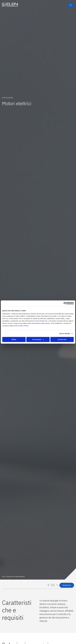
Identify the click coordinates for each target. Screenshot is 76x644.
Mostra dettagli (65, 333)
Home (4, 577)
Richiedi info (67, 585)
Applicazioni (10, 577)
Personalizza (38, 339)
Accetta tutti (62, 339)
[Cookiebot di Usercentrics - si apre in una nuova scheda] (65, 303)
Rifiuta (14, 339)
